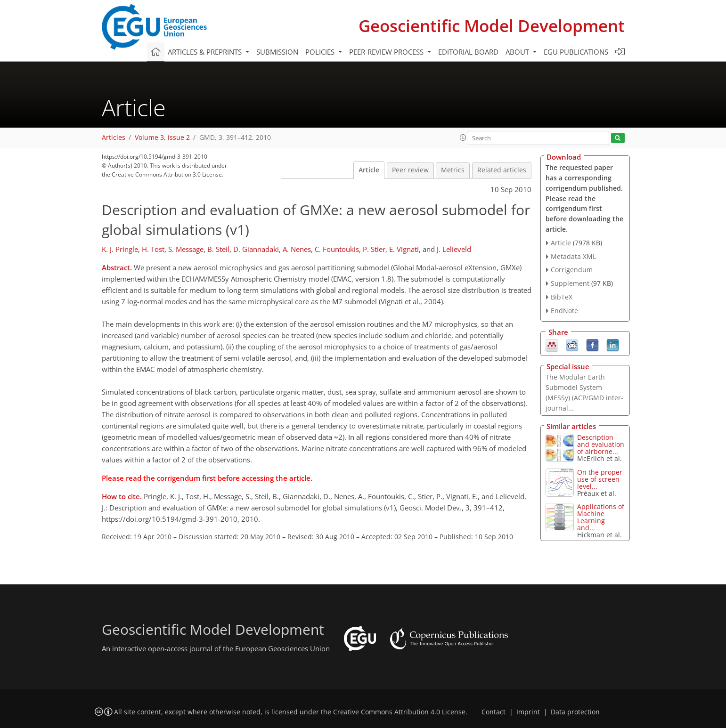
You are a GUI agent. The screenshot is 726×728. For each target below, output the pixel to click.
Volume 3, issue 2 (162, 138)
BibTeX (562, 297)
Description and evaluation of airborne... (601, 444)
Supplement (570, 283)
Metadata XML (573, 256)
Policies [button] (321, 52)
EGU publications (576, 52)
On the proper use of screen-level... (600, 479)
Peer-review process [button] (387, 52)
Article (369, 170)
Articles (114, 138)
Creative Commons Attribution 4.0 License (399, 712)
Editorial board (468, 52)
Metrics (453, 170)
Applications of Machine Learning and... (601, 517)
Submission (277, 52)
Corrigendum (572, 270)
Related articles (502, 170)
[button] (463, 138)
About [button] (518, 52)
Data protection (575, 712)
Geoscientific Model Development (492, 26)
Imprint (528, 712)
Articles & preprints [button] (206, 52)
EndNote (564, 311)
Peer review (410, 170)
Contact (494, 712)
